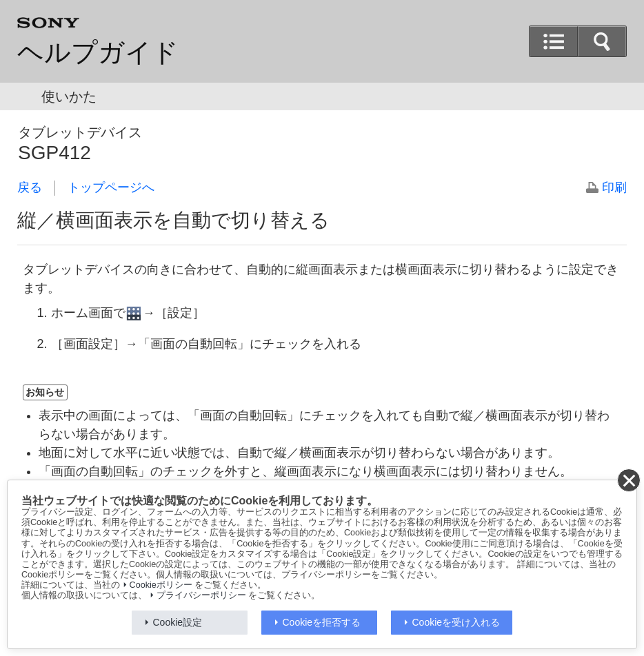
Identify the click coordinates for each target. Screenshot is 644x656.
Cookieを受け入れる (456, 622)
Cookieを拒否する (322, 622)
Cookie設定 (178, 622)
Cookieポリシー (161, 585)
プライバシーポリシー (201, 595)
